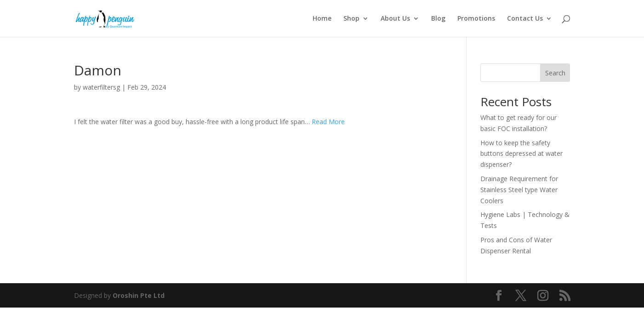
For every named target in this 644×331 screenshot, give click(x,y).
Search (555, 73)
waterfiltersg (101, 87)
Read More (328, 122)
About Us (395, 19)
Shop (351, 19)
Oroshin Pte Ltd (139, 295)
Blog (438, 19)
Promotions (476, 19)
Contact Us (525, 19)
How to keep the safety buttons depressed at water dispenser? (521, 154)
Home (322, 19)
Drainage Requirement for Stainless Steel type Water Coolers (519, 190)
